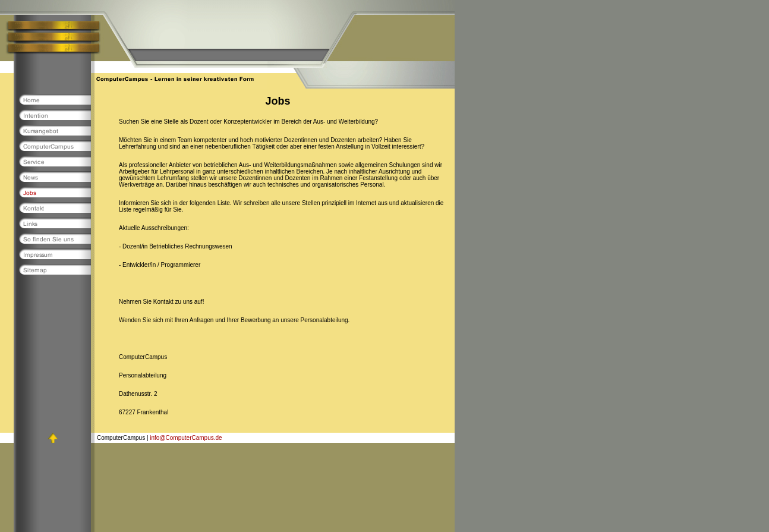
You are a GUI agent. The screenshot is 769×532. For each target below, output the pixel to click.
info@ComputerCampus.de (186, 438)
